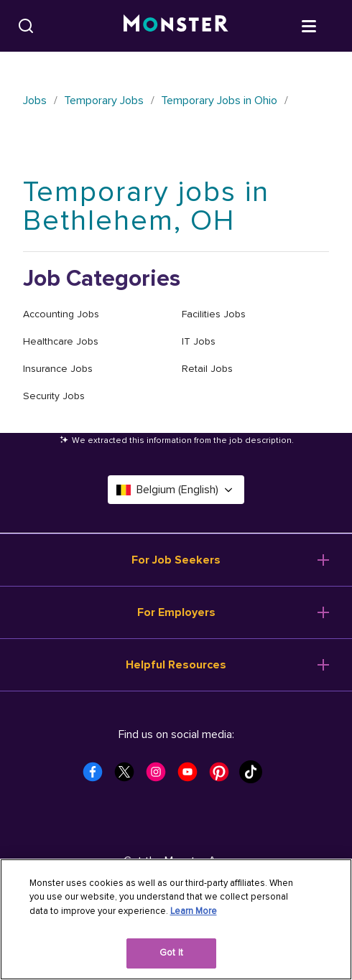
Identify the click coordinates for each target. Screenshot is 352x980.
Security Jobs (54, 396)
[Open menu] (323, 25)
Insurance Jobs (58, 369)
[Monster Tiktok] (255, 776)
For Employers (176, 612)
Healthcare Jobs (61, 341)
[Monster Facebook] (97, 776)
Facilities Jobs (214, 314)
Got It (171, 953)
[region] (176, 919)
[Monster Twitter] (129, 776)
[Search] (26, 26)
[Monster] (176, 26)
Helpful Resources (176, 665)
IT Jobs (199, 341)
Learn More (194, 911)
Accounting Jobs (61, 314)
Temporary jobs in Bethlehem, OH (146, 206)
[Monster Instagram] (160, 776)
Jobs (35, 101)
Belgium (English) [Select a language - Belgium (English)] (176, 490)
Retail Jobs (207, 369)
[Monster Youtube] (192, 776)
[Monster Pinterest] (223, 776)
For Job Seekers (176, 560)
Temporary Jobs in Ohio (219, 101)
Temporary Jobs (104, 101)
